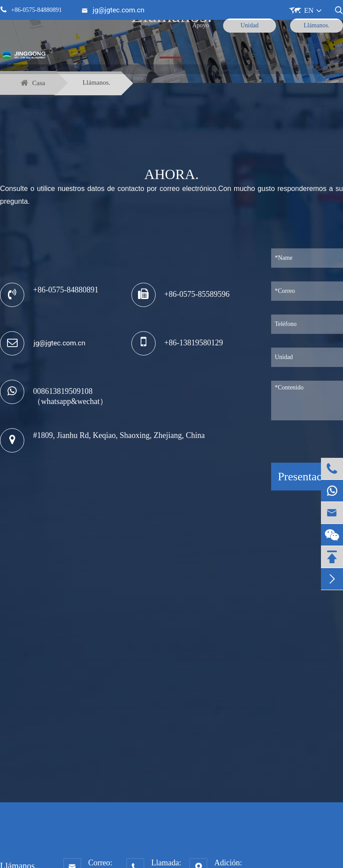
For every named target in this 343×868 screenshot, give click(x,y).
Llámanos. (96, 82)
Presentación (307, 477)
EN (309, 10)
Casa (39, 83)
